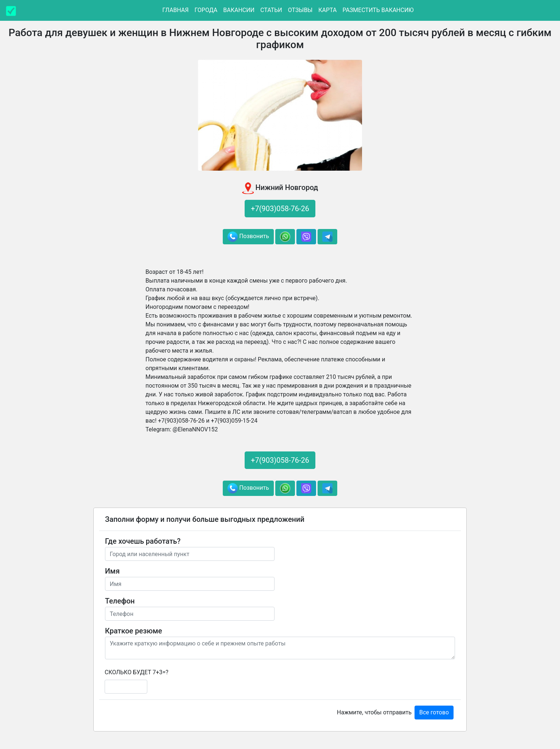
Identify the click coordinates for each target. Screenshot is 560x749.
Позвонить (248, 237)
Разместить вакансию (378, 10)
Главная (175, 10)
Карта (327, 10)
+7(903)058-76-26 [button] (280, 209)
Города (206, 10)
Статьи (271, 10)
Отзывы (300, 10)
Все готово (434, 712)
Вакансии (239, 10)
